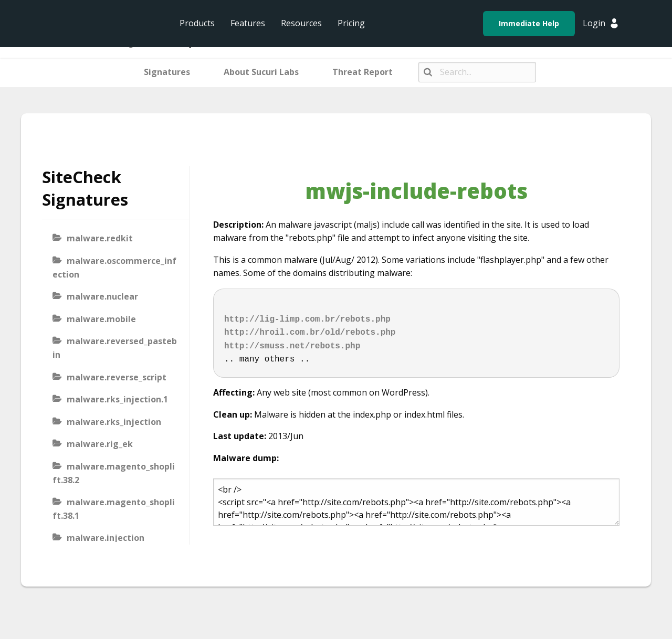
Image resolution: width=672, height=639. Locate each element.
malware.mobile (101, 319)
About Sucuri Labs (261, 72)
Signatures (167, 72)
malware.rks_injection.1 (117, 399)
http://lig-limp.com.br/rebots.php (307, 319)
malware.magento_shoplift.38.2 (114, 473)
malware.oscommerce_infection (114, 268)
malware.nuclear (102, 296)
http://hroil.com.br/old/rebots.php (310, 333)
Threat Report (363, 72)
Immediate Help (529, 23)
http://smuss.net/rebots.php (292, 346)
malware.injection (106, 538)
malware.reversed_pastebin (115, 348)
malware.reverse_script (117, 377)
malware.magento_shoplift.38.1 (114, 509)
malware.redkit (100, 238)
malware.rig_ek (100, 444)
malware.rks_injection (114, 422)
